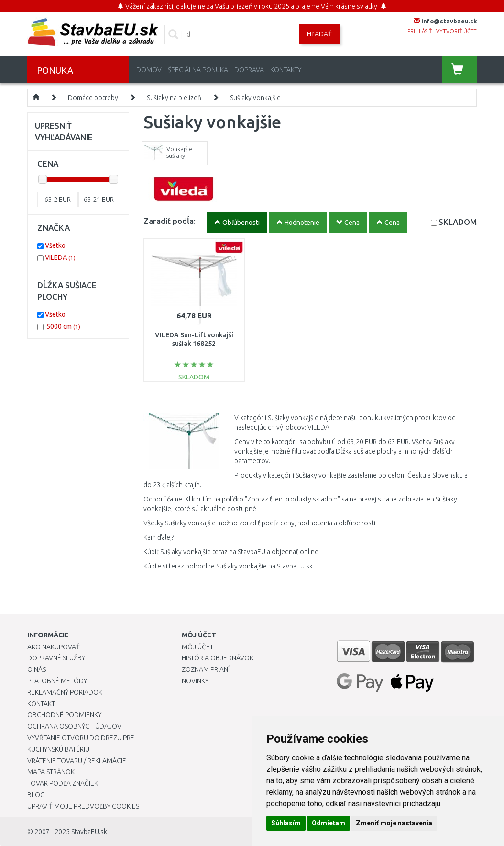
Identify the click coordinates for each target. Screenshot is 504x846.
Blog (36, 795)
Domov (149, 70)
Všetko (55, 245)
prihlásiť (420, 31)
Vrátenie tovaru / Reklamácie (77, 761)
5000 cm (63, 326)
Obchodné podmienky (64, 715)
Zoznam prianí (206, 669)
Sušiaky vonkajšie (255, 98)
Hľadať (319, 34)
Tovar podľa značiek (63, 783)
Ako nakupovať (54, 647)
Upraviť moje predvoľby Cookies (83, 806)
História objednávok (218, 658)
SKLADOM (458, 222)
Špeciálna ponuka (198, 70)
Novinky (195, 681)
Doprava (249, 70)
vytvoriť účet (456, 31)
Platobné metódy (57, 681)
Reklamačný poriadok (65, 692)
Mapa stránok (51, 772)
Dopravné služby (56, 658)
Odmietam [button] (329, 823)
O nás (37, 669)
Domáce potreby (93, 98)
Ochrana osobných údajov (74, 726)
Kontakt (41, 704)
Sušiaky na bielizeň (174, 98)
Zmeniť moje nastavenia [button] (394, 823)
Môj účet (197, 647)
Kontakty (286, 70)
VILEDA (60, 257)
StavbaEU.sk (89, 832)
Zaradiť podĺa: (170, 221)
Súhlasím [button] (286, 823)
